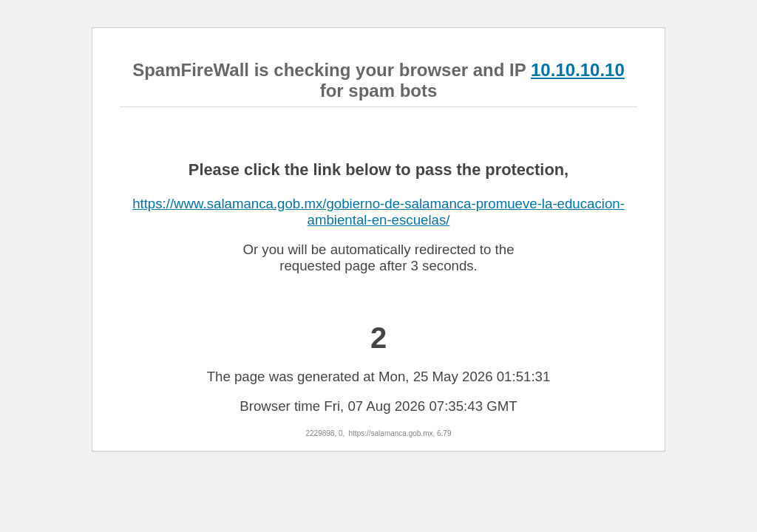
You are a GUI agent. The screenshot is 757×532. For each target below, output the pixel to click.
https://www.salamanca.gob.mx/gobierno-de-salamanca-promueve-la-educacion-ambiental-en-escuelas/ (378, 212)
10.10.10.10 (578, 70)
